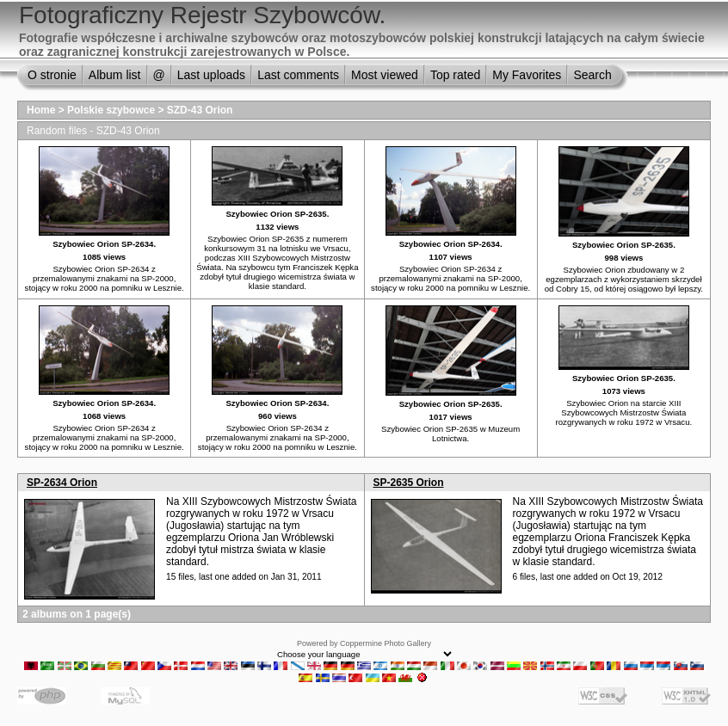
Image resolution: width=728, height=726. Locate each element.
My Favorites (527, 75)
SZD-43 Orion (200, 110)
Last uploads (211, 75)
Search (592, 75)
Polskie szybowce (111, 110)
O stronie (52, 75)
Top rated (455, 75)
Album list (115, 75)
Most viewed (385, 75)
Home (41, 110)
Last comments (298, 75)
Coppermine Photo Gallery (386, 643)
